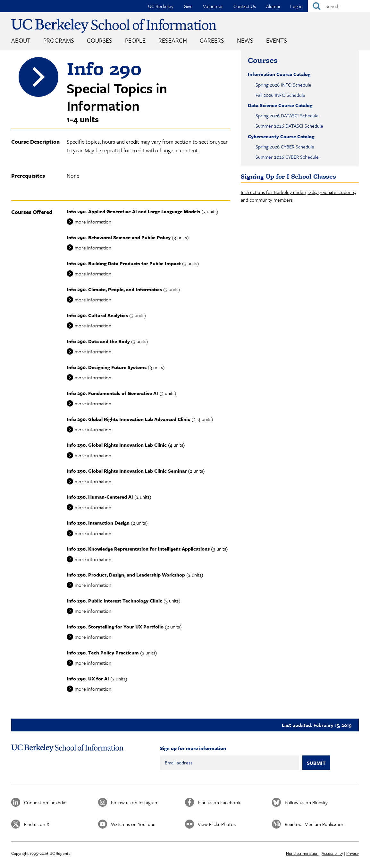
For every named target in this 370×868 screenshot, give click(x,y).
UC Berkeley (161, 6)
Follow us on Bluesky (306, 802)
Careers (212, 40)
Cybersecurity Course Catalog (281, 136)
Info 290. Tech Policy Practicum (103, 653)
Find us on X (37, 824)
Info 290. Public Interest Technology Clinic (114, 601)
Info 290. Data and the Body (98, 341)
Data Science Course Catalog (280, 105)
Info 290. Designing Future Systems (107, 367)
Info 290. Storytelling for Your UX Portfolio (115, 627)
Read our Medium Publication (315, 824)
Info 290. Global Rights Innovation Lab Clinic (117, 445)
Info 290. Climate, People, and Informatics (114, 289)
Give (188, 6)
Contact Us (245, 6)
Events (277, 40)
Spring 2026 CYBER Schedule (285, 147)
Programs (59, 40)
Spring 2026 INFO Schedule (283, 85)
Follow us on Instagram (135, 802)
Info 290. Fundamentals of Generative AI (112, 393)
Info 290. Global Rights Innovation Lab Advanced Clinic (128, 419)
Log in (296, 6)
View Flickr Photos (217, 824)
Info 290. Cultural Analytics (97, 315)
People (135, 40)
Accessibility (332, 853)
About (21, 40)
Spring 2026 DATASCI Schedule (287, 115)
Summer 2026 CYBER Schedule (287, 157)
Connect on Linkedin (45, 802)
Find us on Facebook (219, 802)
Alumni (273, 6)
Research (173, 40)
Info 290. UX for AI (88, 678)
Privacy (353, 853)
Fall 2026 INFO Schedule (280, 95)
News (245, 40)
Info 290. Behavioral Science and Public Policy (119, 237)
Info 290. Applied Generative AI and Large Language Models (133, 211)
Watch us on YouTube (133, 824)
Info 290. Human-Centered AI (100, 497)
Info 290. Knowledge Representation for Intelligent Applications (138, 549)
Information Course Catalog (279, 74)
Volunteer (213, 6)
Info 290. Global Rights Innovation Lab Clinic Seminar (127, 471)
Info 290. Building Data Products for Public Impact (124, 263)
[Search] (339, 6)
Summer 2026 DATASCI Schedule (289, 126)
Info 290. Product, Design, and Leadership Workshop (126, 575)
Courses (100, 40)
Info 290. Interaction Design (98, 523)
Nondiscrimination (302, 853)
